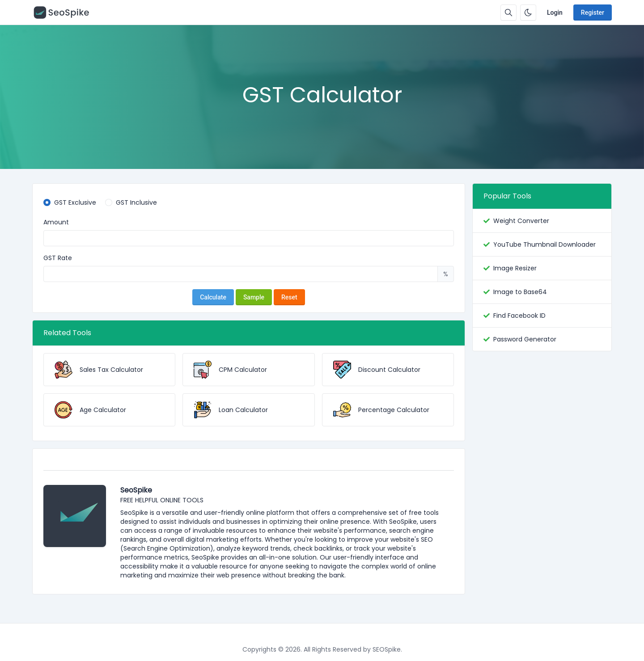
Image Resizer (515, 268)
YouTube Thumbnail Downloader (544, 244)
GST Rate (58, 258)
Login (555, 13)
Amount (56, 222)
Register (593, 13)
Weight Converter (521, 221)
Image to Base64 (520, 292)
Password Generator (525, 339)
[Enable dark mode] (528, 13)
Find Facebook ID (519, 316)
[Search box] (508, 13)
